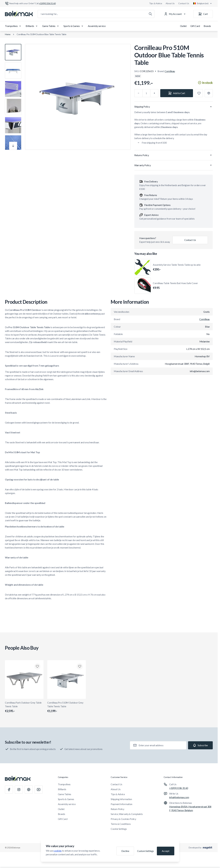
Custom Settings (145, 851)
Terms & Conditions (121, 824)
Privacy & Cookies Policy (123, 819)
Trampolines (13, 26)
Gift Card (195, 26)
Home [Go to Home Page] (8, 34)
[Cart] (203, 14)
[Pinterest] (29, 790)
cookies (58, 851)
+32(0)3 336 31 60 (179, 788)
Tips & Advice (156, 3)
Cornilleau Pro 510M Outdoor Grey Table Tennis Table (67, 707)
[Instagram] (19, 790)
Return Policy (117, 809)
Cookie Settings (119, 829)
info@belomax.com (179, 797)
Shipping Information (121, 799)
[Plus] (154, 93)
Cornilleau (170, 71)
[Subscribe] (200, 745)
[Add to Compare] (209, 93)
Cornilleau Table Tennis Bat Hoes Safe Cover (175, 286)
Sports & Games (74, 26)
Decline (125, 851)
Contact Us (184, 3)
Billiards (32, 26)
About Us (170, 3)
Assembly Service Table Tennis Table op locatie (177, 267)
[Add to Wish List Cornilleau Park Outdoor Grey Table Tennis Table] (37, 666)
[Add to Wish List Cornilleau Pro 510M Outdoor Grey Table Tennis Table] (80, 666)
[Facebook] (9, 790)
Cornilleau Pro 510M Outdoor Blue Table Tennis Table (42, 34)
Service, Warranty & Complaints (127, 814)
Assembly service (97, 26)
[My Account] (175, 14)
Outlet (183, 26)
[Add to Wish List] (199, 93)
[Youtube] (39, 790)
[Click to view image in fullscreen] (78, 97)
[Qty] (146, 93)
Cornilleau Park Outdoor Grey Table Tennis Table (24, 707)
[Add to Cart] (177, 93)
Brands (207, 26)
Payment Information (122, 804)
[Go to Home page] (19, 14)
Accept (166, 851)
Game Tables (51, 26)
